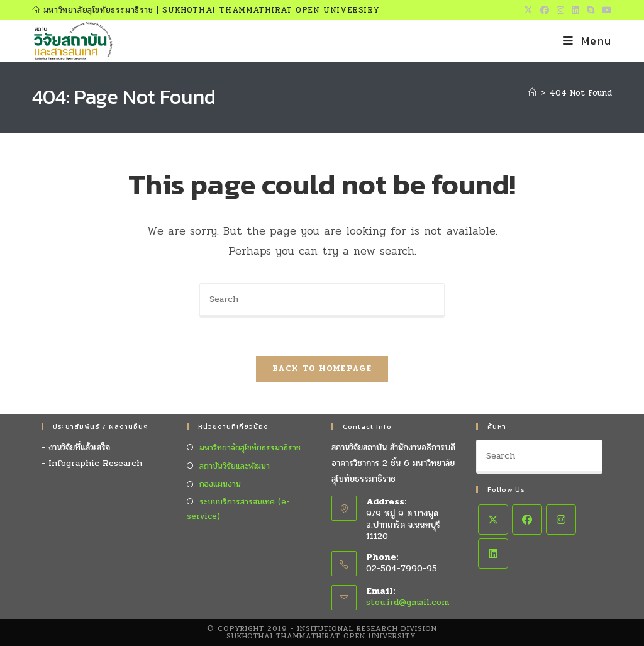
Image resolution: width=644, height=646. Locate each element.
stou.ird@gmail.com (408, 602)
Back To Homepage (322, 369)
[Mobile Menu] (587, 41)
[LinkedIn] (493, 554)
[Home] (532, 93)
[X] (493, 520)
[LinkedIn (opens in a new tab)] (575, 11)
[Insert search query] (322, 300)
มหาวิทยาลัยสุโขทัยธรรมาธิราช (250, 448)
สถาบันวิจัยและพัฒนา (235, 466)
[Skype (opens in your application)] (591, 11)
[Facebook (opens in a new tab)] (545, 11)
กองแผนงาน (220, 484)
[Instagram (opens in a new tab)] (560, 11)
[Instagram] (561, 520)
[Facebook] (527, 520)
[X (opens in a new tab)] (528, 11)
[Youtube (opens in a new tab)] (605, 11)
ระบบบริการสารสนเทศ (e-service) (238, 509)
